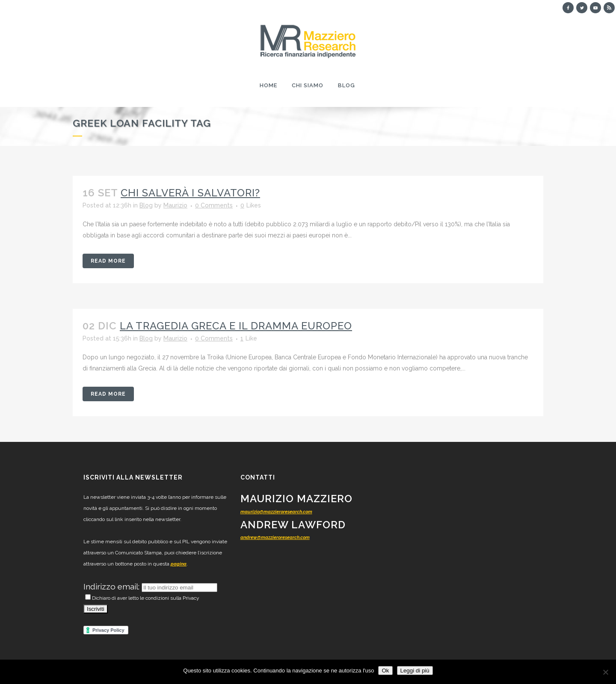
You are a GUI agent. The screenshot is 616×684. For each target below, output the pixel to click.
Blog (146, 205)
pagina (179, 564)
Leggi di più (415, 671)
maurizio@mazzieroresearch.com (276, 512)
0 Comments (214, 205)
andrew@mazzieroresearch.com (275, 537)
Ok (385, 671)
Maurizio (175, 205)
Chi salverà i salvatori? (190, 193)
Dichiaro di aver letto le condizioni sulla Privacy (142, 598)
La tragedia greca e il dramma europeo (236, 326)
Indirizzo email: (113, 586)
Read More (108, 261)
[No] (605, 672)
